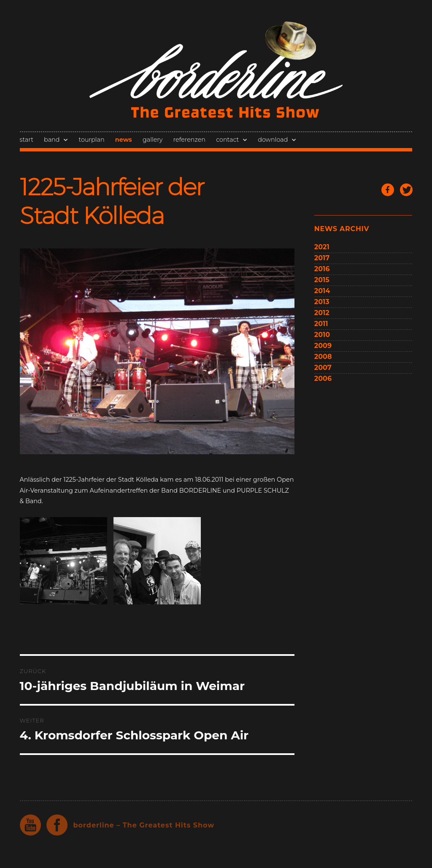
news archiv (342, 229)
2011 (321, 324)
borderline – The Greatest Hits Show (144, 825)
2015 (322, 280)
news (124, 140)
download (273, 140)
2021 (322, 247)
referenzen (189, 140)
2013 (322, 302)
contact (227, 140)
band (52, 140)
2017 (322, 258)
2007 (323, 368)
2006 (323, 379)
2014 (322, 291)
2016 (322, 269)
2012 (322, 313)
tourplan (92, 140)
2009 (323, 346)
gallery (153, 140)
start (27, 140)
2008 (323, 357)
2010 (322, 335)
